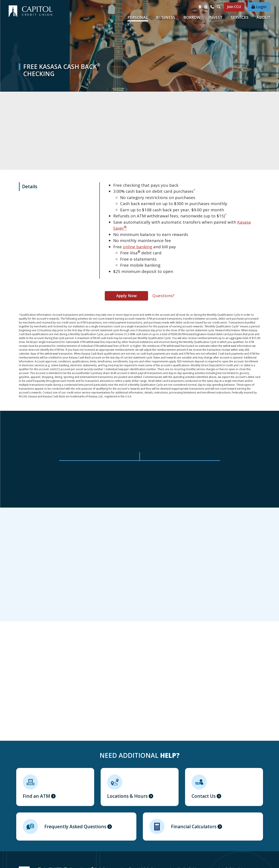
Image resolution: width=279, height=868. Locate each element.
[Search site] (219, 7)
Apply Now (127, 296)
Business (166, 17)
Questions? (163, 296)
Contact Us (204, 796)
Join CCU (234, 7)
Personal (138, 17)
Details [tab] (30, 186)
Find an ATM (36, 796)
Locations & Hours (127, 796)
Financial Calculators (194, 827)
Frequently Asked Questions (75, 827)
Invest (215, 17)
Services (240, 17)
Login (261, 7)
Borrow (192, 17)
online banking (138, 247)
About (263, 17)
